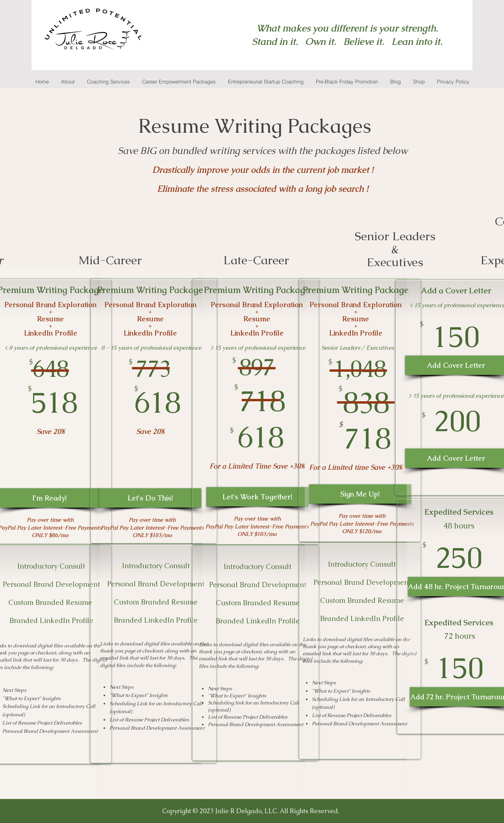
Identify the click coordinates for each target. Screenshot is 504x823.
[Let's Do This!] (150, 498)
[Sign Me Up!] (360, 494)
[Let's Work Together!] (257, 497)
